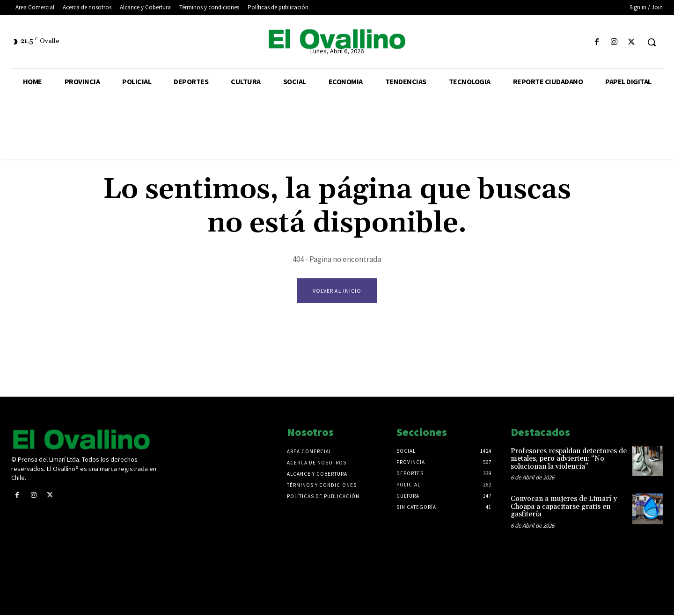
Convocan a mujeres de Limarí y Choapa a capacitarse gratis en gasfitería (564, 507)
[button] (652, 42)
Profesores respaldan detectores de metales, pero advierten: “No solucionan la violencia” (569, 460)
